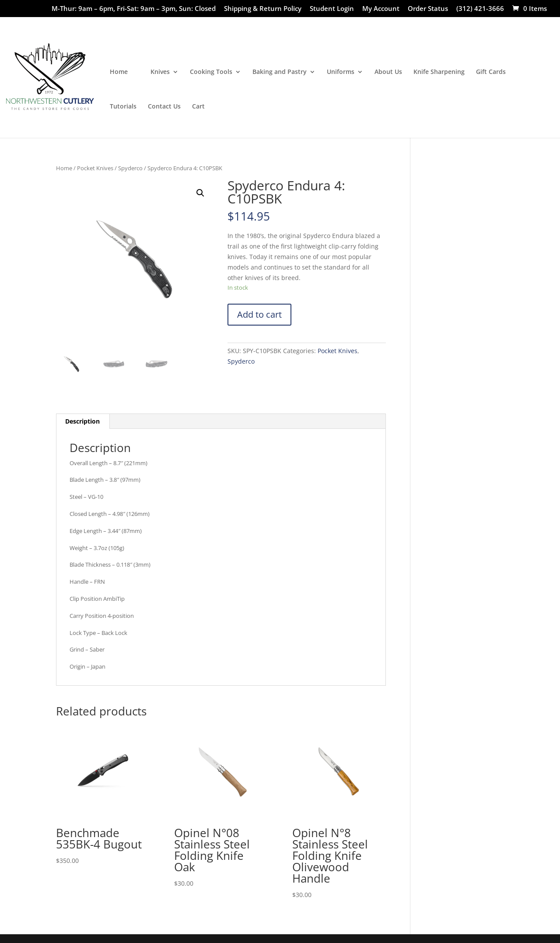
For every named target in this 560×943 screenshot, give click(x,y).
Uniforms (341, 72)
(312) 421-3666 (480, 9)
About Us (388, 72)
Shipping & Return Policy (263, 9)
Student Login (332, 9)
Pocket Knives (95, 168)
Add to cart (259, 314)
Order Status (428, 9)
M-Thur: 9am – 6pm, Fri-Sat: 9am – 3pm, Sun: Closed (134, 9)
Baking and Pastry (280, 72)
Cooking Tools (211, 72)
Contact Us (164, 107)
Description (82, 421)
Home (119, 72)
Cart (198, 107)
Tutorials (123, 107)
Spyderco (130, 168)
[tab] (83, 421)
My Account (381, 9)
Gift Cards (491, 72)
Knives (160, 72)
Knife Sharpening (439, 72)
